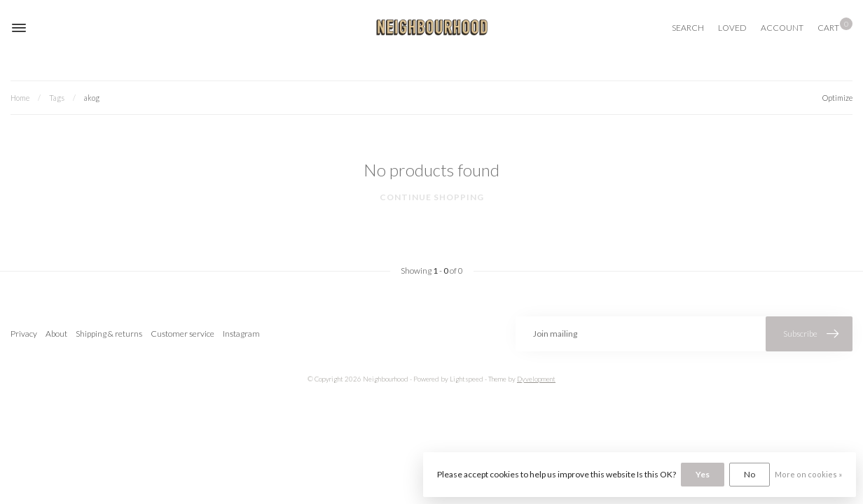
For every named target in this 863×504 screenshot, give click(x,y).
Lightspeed (467, 379)
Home (20, 98)
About (56, 334)
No (750, 474)
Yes (703, 474)
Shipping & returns (109, 334)
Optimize (837, 98)
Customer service (182, 334)
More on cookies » (808, 474)
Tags (57, 98)
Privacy (24, 334)
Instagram (241, 334)
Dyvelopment (536, 379)
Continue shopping (432, 197)
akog (92, 98)
